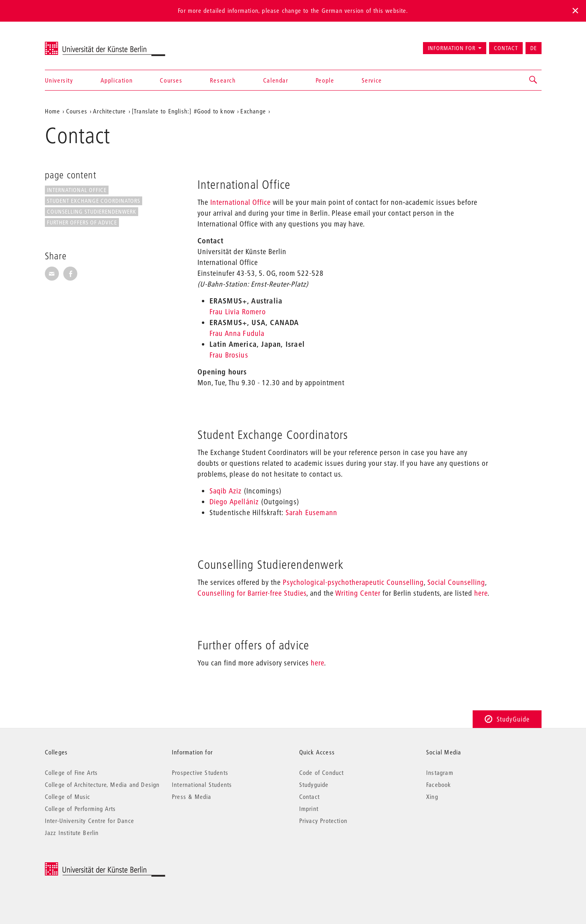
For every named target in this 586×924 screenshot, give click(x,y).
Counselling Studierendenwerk (92, 212)
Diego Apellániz (234, 502)
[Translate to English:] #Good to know (183, 111)
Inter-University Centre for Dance (90, 821)
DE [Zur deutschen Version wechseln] (534, 48)
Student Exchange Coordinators (94, 201)
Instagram (440, 772)
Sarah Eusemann (312, 513)
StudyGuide (507, 719)
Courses (171, 80)
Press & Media (192, 797)
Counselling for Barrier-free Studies (252, 593)
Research (223, 80)
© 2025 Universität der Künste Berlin (87, 866)
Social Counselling (455, 582)
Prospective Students (200, 772)
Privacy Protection (323, 821)
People (325, 80)
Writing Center (357, 593)
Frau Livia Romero (238, 312)
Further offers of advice (82, 222)
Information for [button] (452, 48)
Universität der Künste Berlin (76, 44)
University (59, 80)
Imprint (309, 809)
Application (117, 80)
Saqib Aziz (226, 491)
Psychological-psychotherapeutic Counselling (352, 582)
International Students (202, 784)
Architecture (109, 111)
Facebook (439, 784)
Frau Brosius (229, 355)
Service (372, 80)
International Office (77, 190)
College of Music (68, 797)
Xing (432, 797)
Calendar (276, 80)
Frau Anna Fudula (237, 333)
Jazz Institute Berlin (72, 833)
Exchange (253, 111)
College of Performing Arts (81, 809)
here (481, 593)
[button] (534, 80)
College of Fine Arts (71, 772)
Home (53, 111)
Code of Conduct (322, 772)
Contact (506, 48)
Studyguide (314, 784)
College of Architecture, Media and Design (102, 784)
